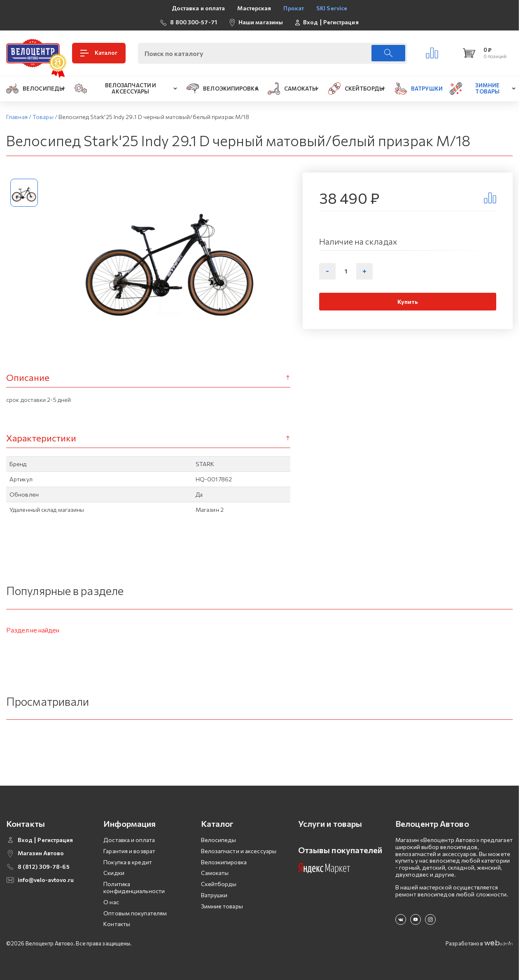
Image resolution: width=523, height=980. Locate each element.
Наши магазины (261, 22)
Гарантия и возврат (129, 851)
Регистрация (341, 22)
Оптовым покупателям (135, 913)
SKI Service (332, 8)
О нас (111, 902)
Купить (408, 302)
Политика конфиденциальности (134, 887)
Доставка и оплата (198, 8)
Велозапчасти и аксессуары (239, 851)
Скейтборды (219, 884)
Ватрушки (214, 895)
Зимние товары (222, 906)
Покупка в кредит (128, 862)
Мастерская (254, 8)
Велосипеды (219, 840)
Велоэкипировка (224, 862)
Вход (311, 22)
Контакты (117, 924)
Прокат (294, 8)
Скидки (114, 873)
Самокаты (215, 873)
